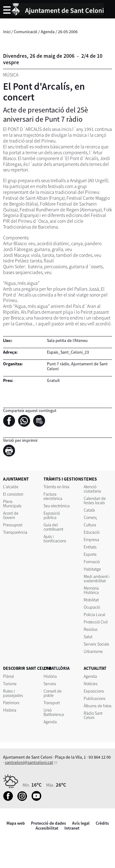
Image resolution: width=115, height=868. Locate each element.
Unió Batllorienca (54, 712)
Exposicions (94, 691)
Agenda (48, 32)
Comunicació (26, 32)
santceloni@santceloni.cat (29, 762)
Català (89, 510)
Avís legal (81, 823)
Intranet (72, 828)
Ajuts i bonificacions (55, 539)
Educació (92, 532)
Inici (7, 32)
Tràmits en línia (56, 487)
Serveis (50, 684)
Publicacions (95, 698)
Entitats (90, 547)
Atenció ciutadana (92, 489)
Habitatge (92, 569)
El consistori (13, 494)
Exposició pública (52, 515)
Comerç (90, 517)
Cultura (90, 525)
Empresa (91, 540)
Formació (92, 562)
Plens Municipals (12, 504)
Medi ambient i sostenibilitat (97, 579)
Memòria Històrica (91, 590)
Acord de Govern (11, 515)
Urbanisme (93, 651)
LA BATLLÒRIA (57, 668)
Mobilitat (91, 600)
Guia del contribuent (53, 527)
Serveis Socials (96, 644)
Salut (88, 637)
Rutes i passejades (13, 693)
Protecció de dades (48, 823)
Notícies (91, 684)
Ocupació (92, 607)
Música (11, 75)
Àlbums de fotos (98, 706)
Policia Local (94, 615)
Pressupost (13, 525)
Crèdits (102, 823)
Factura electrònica (53, 496)
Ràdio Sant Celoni (93, 715)
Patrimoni (11, 703)
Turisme (10, 684)
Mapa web (16, 823)
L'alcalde (11, 487)
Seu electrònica (57, 506)
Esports (90, 554)
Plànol (8, 676)
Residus (91, 629)
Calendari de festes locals (95, 501)
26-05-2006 (68, 32)
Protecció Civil (96, 622)
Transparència (15, 532)
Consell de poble (53, 693)
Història (10, 710)
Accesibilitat (47, 828)
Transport (52, 703)
